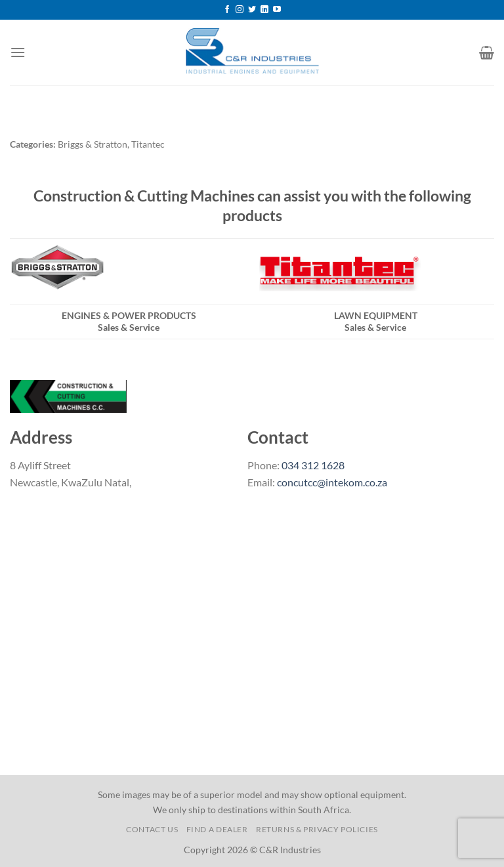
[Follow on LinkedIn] (264, 10)
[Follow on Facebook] (227, 10)
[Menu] (18, 52)
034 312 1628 (313, 465)
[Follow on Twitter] (252, 10)
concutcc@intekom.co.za (332, 482)
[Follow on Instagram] (240, 10)
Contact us (152, 829)
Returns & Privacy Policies (317, 829)
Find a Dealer (217, 829)
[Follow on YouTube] (277, 10)
